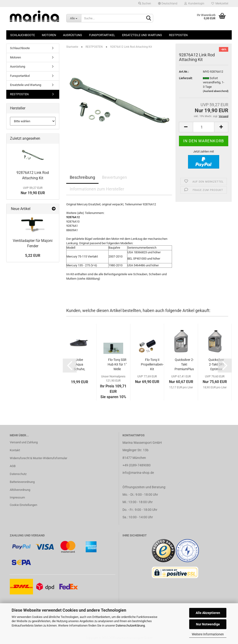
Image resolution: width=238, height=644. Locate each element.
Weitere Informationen (208, 634)
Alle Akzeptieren (208, 613)
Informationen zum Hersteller (97, 189)
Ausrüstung (73, 35)
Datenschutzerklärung (130, 625)
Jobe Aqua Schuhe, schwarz (79, 365)
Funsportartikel (102, 35)
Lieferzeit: (186, 78)
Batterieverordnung (22, 482)
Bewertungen (114, 177)
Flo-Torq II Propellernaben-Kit (152, 364)
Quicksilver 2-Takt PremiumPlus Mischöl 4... (184, 365)
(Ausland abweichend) (216, 91)
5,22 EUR (33, 256)
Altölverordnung (20, 490)
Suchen (145, 3)
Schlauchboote (23, 35)
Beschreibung (82, 177)
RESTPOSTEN (178, 35)
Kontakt (15, 450)
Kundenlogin (194, 3)
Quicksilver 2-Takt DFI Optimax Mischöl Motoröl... (216, 365)
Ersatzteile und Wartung (142, 35)
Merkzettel (220, 3)
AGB (13, 466)
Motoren (49, 35)
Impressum (17, 497)
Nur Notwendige (208, 624)
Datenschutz (18, 474)
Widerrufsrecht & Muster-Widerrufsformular (38, 458)
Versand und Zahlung (24, 442)
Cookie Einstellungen (23, 505)
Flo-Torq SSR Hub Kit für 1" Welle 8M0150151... (117, 365)
